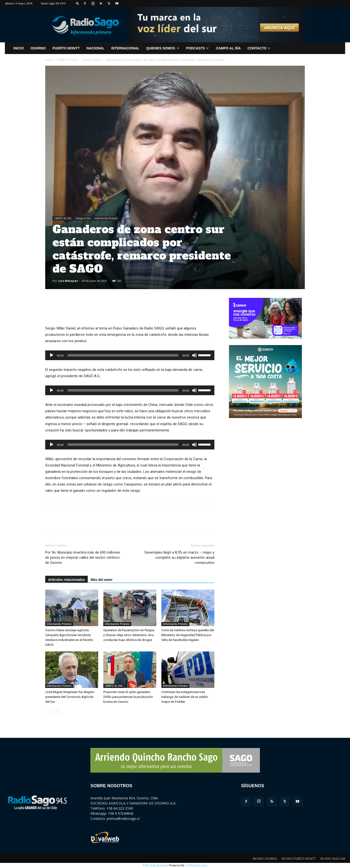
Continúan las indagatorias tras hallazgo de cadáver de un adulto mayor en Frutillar (185, 697)
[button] (78, 3)
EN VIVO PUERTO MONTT (299, 859)
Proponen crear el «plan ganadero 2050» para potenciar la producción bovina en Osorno (128, 697)
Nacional (96, 48)
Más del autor (102, 580)
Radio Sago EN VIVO (53, 3)
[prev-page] (48, 711)
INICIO (19, 48)
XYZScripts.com (197, 865)
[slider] (123, 355)
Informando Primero (106, 218)
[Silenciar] (194, 355)
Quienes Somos (163, 48)
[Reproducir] (52, 355)
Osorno (38, 48)
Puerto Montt (66, 48)
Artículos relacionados (66, 580)
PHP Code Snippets (155, 865)
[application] (130, 355)
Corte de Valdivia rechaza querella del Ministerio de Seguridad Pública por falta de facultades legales (188, 635)
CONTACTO (259, 48)
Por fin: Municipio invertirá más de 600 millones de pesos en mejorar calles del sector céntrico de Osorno (83, 557)
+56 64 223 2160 (120, 808)
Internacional (125, 48)
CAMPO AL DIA (67, 60)
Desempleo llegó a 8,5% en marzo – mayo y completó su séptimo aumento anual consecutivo (179, 557)
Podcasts (198, 48)
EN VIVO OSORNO (265, 859)
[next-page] (56, 711)
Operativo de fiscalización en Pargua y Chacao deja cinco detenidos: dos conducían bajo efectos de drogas (129, 635)
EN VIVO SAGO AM (333, 859)
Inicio (49, 60)
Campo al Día (228, 48)
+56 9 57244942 (121, 813)
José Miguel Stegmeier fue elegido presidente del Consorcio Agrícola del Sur (70, 697)
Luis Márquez (68, 281)
